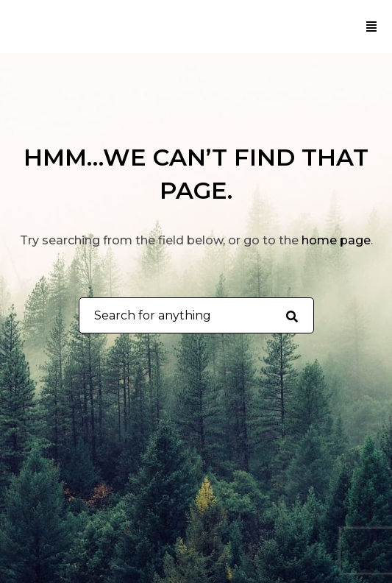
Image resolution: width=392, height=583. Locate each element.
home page (336, 240)
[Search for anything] (292, 316)
